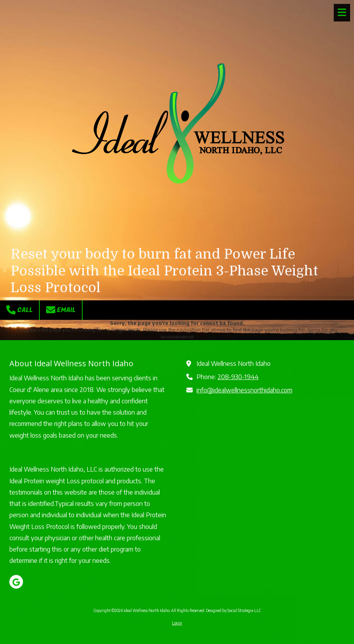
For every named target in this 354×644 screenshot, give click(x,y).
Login (177, 623)
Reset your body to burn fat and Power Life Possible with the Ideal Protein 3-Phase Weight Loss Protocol (164, 271)
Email (61, 310)
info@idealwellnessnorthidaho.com (244, 390)
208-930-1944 (238, 377)
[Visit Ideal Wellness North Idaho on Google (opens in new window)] (16, 582)
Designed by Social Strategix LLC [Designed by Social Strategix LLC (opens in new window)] (233, 610)
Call (19, 310)
